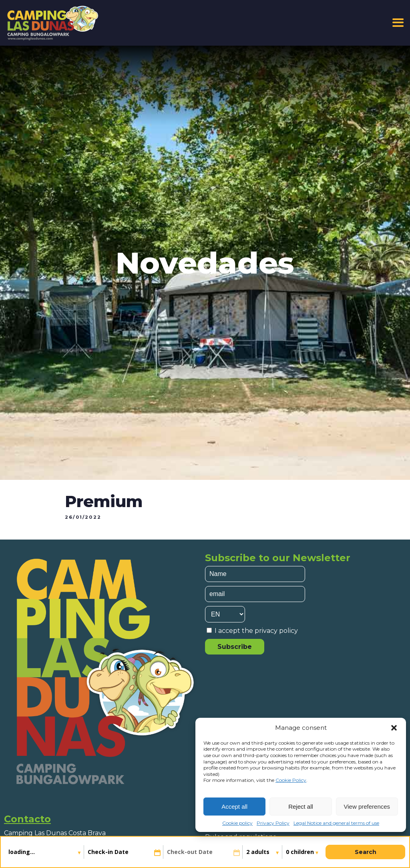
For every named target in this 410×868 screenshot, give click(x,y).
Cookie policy (237, 823)
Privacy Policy (273, 823)
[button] (394, 728)
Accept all (234, 807)
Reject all (301, 807)
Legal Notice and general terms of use (336, 823)
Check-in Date (108, 852)
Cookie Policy (291, 780)
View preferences (367, 807)
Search (366, 852)
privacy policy (276, 631)
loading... (22, 852)
